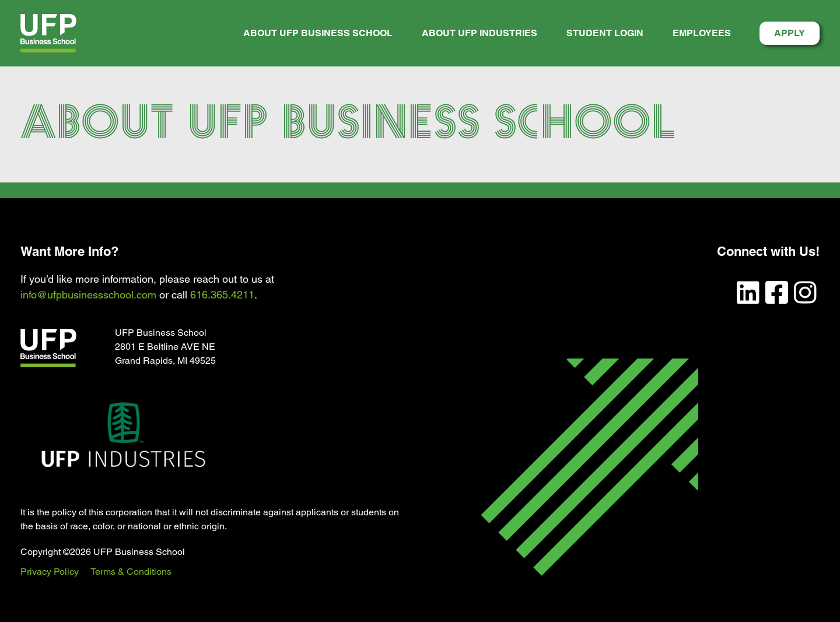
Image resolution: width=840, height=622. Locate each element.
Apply (790, 33)
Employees (702, 33)
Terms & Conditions (131, 572)
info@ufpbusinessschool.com (88, 295)
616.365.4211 (222, 295)
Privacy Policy (50, 572)
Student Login (605, 33)
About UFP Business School (318, 33)
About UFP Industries (480, 33)
